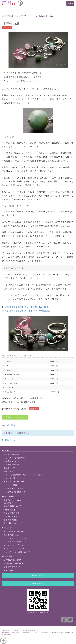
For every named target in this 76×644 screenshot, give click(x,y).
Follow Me (38, 583)
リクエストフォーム (15, 488)
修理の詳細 (10, 510)
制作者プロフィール (12, 567)
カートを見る (38, 576)
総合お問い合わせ (11, 523)
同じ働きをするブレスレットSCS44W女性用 (27, 307)
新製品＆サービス (11, 461)
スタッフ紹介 (9, 570)
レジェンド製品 (10, 485)
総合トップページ (11, 454)
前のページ (10, 440)
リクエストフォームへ (15, 417)
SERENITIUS (18, 630)
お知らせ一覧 (9, 478)
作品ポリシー (9, 471)
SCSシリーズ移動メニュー (18, 433)
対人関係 (11, 425)
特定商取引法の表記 (12, 560)
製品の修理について (12, 506)
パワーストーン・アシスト (15, 538)
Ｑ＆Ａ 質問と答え (12, 513)
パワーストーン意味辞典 (14, 458)
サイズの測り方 (10, 516)
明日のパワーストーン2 (14, 548)
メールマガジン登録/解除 (15, 492)
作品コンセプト (10, 468)
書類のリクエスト (11, 520)
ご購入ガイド (9, 503)
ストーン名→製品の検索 (14, 481)
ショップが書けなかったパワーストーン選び (23, 475)
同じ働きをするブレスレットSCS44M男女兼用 (28, 311)
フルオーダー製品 (11, 465)
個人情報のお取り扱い (13, 563)
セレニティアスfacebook (15, 532)
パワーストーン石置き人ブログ (17, 552)
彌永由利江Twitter (12, 535)
